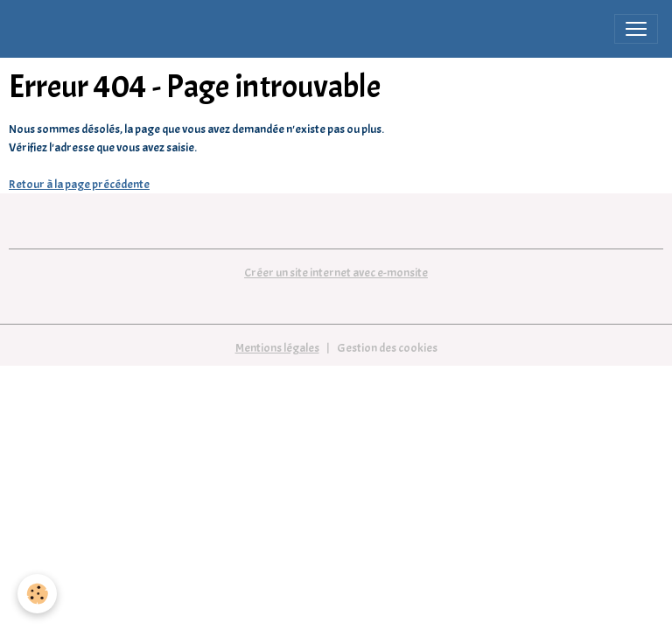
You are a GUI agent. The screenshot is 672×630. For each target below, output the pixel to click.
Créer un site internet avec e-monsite (336, 273)
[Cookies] (37, 594)
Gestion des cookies (387, 348)
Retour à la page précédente (79, 184)
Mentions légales (277, 348)
